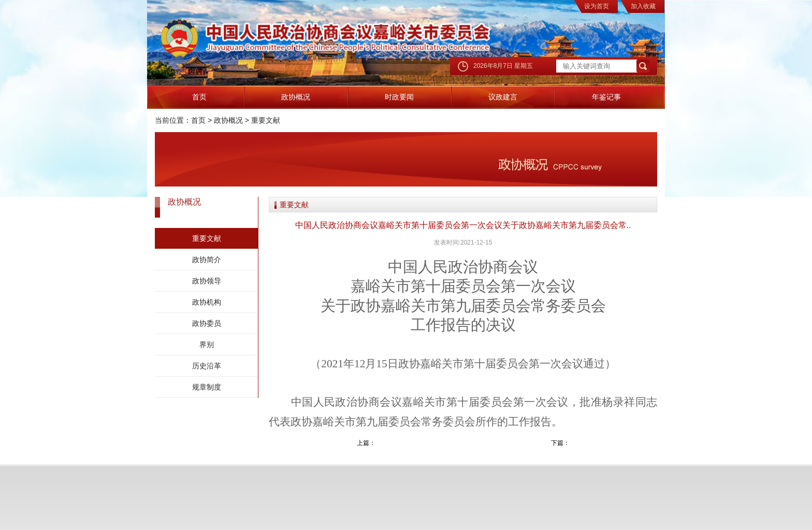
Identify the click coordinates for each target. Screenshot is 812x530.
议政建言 (503, 97)
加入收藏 (643, 6)
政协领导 (207, 281)
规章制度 (207, 387)
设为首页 (597, 6)
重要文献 (266, 120)
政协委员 (207, 323)
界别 (207, 345)
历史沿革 (207, 366)
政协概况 (296, 97)
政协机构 (207, 302)
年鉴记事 (606, 97)
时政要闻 (399, 97)
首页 (199, 97)
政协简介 (207, 260)
